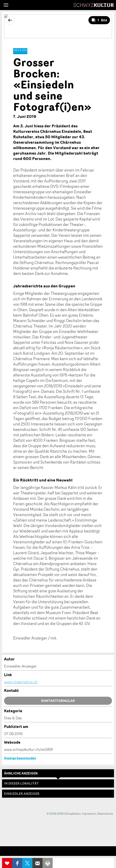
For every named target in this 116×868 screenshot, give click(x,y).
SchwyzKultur (94, 5)
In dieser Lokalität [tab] (21, 783)
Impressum (89, 813)
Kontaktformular (58, 701)
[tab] (58, 794)
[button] (6, 5)
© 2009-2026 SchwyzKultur (64, 813)
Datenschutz (105, 813)
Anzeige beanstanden (20, 758)
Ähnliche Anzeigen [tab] (21, 773)
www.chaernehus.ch (21, 682)
